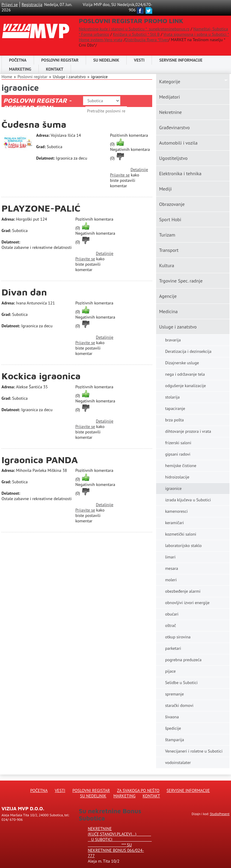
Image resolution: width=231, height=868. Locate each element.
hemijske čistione (181, 466)
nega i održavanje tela (185, 374)
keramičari (174, 523)
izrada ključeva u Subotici (188, 500)
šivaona (172, 717)
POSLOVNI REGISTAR (60, 60)
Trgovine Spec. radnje (181, 281)
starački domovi (179, 705)
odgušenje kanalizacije (186, 386)
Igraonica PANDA (40, 460)
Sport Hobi (170, 219)
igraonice (99, 77)
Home (7, 77)
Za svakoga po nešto (138, 790)
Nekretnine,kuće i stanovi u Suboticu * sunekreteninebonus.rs (134, 29)
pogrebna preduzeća (183, 660)
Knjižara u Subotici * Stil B (136, 34)
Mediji (165, 189)
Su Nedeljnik (93, 796)
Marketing (20, 69)
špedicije (173, 728)
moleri (171, 580)
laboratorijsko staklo (183, 546)
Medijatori (169, 97)
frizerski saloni (178, 443)
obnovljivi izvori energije (187, 603)
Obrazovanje (172, 204)
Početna (18, 60)
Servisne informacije (181, 60)
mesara (172, 568)
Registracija (32, 5)
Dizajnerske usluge (182, 363)
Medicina (168, 311)
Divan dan (24, 292)
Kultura (167, 265)
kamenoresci (176, 511)
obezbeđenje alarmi (183, 591)
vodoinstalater (178, 763)
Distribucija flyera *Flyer (147, 40)
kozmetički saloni (181, 534)
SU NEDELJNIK (106, 60)
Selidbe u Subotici (181, 683)
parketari (173, 648)
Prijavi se (10, 5)
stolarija (172, 397)
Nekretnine (170, 112)
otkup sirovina (178, 637)
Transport (169, 250)
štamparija (175, 740)
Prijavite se (120, 175)
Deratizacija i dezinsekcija (188, 351)
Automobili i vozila (178, 143)
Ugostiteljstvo (173, 158)
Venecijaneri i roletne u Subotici (194, 751)
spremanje (174, 694)
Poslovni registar (32, 77)
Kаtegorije (170, 81)
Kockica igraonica (41, 376)
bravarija (173, 340)
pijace (170, 671)
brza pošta (174, 420)
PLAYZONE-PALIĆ (41, 208)
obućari (172, 614)
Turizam (167, 235)
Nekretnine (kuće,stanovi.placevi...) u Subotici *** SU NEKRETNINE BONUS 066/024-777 (120, 842)
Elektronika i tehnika (180, 173)
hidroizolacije (177, 477)
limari (170, 557)
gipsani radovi (178, 454)
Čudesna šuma (34, 124)
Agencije (168, 296)
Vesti (139, 60)
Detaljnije (139, 170)
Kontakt (55, 69)
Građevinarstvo (174, 127)
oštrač (171, 625)
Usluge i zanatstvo (178, 327)
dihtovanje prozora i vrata (188, 431)
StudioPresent (220, 814)
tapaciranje (175, 408)
